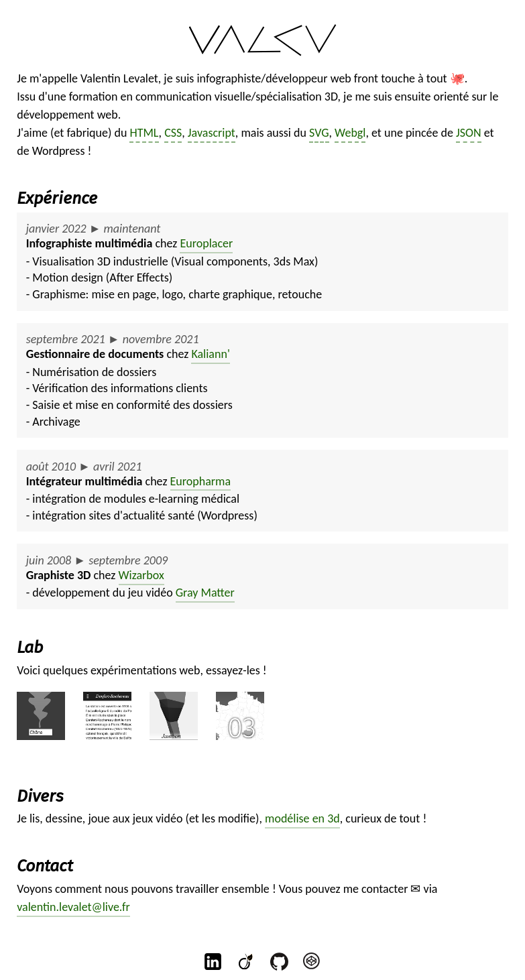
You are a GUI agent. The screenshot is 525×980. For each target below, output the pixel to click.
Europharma (201, 481)
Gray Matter (205, 593)
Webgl (350, 133)
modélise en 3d (302, 818)
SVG (319, 133)
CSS (173, 133)
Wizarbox (141, 575)
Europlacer (206, 243)
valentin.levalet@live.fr (73, 907)
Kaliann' (210, 354)
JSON (469, 133)
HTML (144, 133)
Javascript (212, 133)
